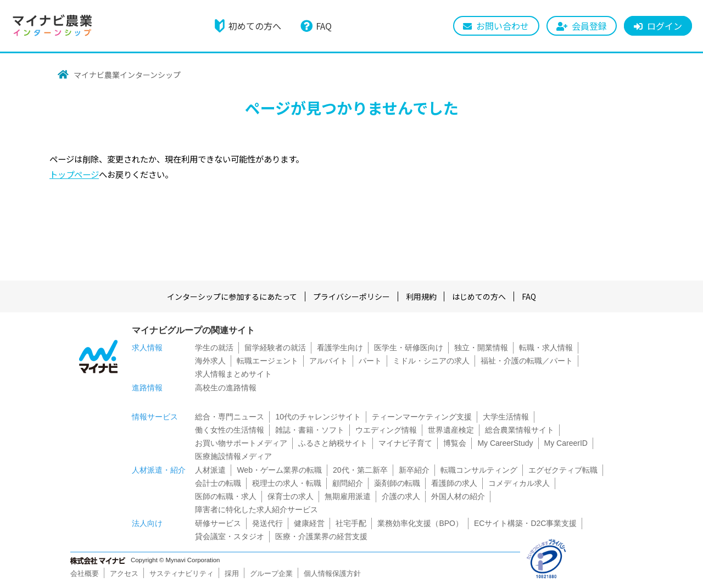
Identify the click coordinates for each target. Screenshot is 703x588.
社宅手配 (351, 523)
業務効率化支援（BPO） (420, 523)
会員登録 (589, 26)
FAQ (324, 26)
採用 (232, 573)
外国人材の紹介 (458, 496)
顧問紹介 (348, 483)
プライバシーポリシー (351, 296)
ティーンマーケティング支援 (422, 417)
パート (370, 361)
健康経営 (309, 523)
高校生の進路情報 (226, 388)
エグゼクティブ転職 (563, 470)
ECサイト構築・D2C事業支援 (525, 523)
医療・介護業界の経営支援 (321, 536)
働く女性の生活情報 (230, 430)
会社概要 (85, 573)
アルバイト (328, 361)
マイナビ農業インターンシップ (127, 75)
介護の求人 (401, 496)
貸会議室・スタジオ (230, 536)
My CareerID (566, 443)
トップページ (74, 174)
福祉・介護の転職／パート (527, 361)
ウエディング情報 (386, 430)
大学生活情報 (506, 417)
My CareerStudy (505, 443)
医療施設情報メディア (233, 456)
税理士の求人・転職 (287, 483)
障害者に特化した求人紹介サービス (256, 509)
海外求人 (210, 361)
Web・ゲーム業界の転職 (279, 470)
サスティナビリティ (182, 573)
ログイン (665, 26)
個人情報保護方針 (332, 573)
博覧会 (455, 443)
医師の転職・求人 (226, 496)
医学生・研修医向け (409, 348)
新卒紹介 (414, 470)
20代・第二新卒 (360, 470)
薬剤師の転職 (397, 483)
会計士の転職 (218, 483)
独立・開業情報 (481, 348)
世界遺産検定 (451, 430)
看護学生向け (340, 348)
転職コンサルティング (479, 470)
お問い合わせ (503, 26)
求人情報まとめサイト (233, 374)
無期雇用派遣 (348, 496)
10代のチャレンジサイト (318, 417)
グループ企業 (271, 573)
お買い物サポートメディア (241, 443)
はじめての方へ (479, 296)
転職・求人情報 (546, 348)
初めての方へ (255, 26)
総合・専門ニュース (230, 417)
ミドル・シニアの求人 (431, 361)
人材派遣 (210, 470)
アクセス (124, 573)
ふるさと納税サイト (333, 443)
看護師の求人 (454, 483)
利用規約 (421, 296)
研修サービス (218, 523)
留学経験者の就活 (275, 348)
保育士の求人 (291, 496)
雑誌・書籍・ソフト (310, 430)
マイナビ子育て (405, 443)
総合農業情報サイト (520, 430)
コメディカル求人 (519, 483)
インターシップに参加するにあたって (232, 296)
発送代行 (267, 523)
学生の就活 (214, 348)
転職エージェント (267, 361)
